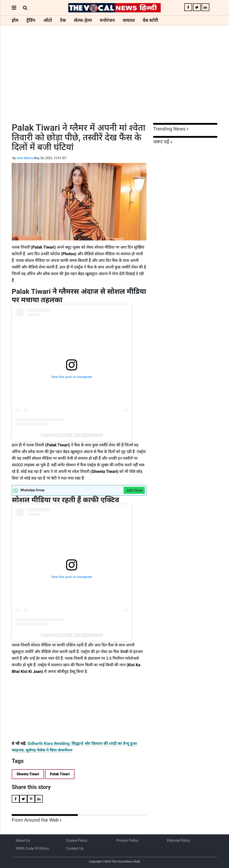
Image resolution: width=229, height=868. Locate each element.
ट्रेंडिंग (31, 20)
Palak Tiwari (60, 774)
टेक (63, 20)
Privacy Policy (127, 841)
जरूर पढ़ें (161, 142)
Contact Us (75, 848)
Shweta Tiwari (28, 774)
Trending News (169, 129)
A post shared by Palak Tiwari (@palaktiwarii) (72, 434)
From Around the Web (35, 820)
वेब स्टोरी (150, 20)
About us (23, 841)
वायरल (129, 20)
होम (15, 20)
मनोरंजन (107, 20)
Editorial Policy (178, 841)
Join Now (134, 490)
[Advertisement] (114, 82)
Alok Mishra (25, 158)
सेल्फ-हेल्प (83, 20)
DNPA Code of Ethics (32, 848)
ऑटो (48, 20)
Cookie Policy (77, 841)
